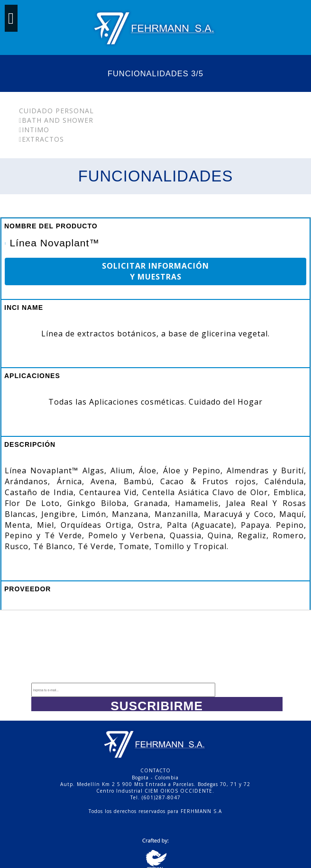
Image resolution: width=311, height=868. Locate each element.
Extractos (41, 139)
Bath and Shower (56, 120)
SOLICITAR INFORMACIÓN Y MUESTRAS (155, 271)
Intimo (34, 130)
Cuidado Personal (56, 111)
